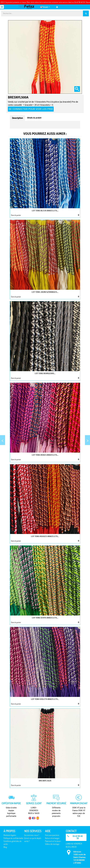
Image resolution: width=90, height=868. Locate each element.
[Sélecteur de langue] (45, 7)
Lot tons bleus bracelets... (45, 211)
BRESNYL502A (45, 781)
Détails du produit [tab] (34, 118)
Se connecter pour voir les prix (31, 109)
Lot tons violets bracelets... (45, 699)
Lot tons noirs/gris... (45, 373)
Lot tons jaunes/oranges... (45, 292)
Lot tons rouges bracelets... (45, 536)
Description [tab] (17, 118)
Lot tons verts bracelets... (45, 618)
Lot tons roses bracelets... (45, 455)
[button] (76, 837)
